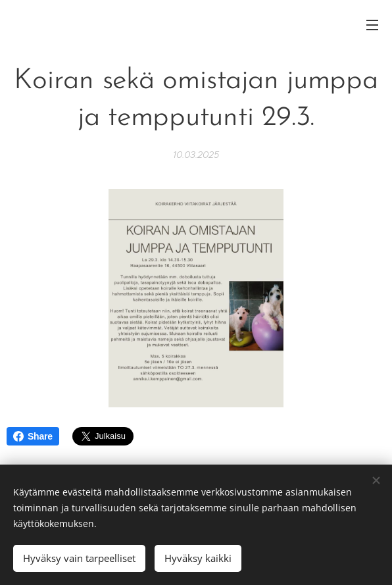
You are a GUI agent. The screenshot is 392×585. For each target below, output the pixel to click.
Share (33, 436)
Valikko (372, 25)
